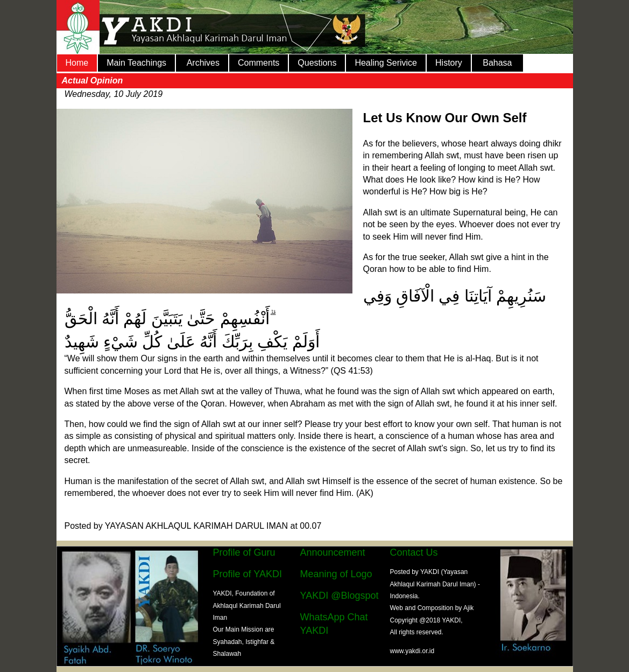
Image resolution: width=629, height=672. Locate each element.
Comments (259, 63)
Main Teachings (136, 63)
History (449, 63)
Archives (202, 63)
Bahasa (497, 63)
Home (77, 63)
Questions (317, 63)
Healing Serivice (386, 63)
